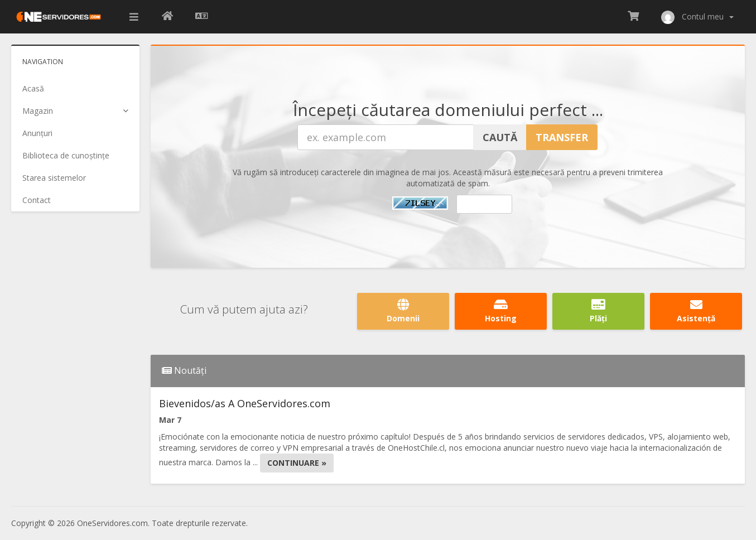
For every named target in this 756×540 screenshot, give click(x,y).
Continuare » (297, 463)
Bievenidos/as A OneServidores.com (245, 403)
